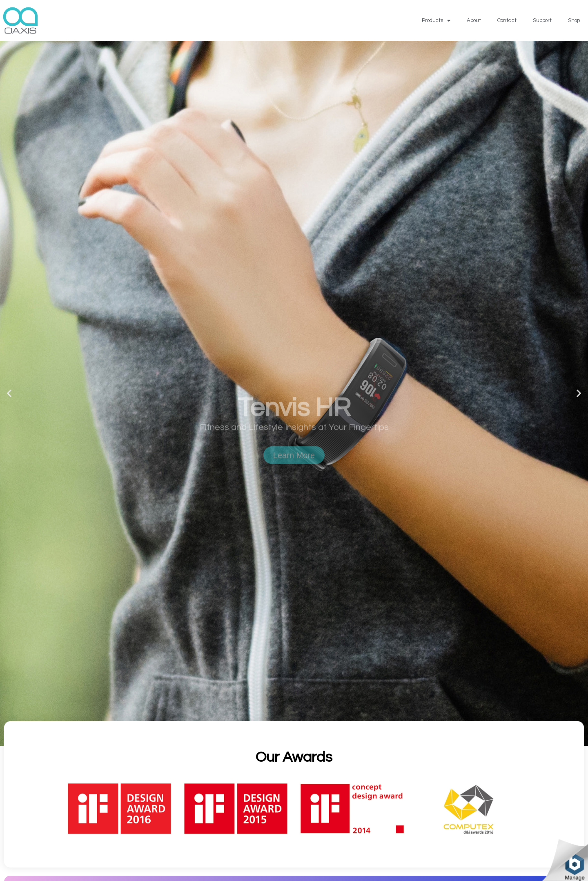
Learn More (294, 485)
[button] (9, 393)
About (474, 20)
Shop (574, 20)
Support (542, 20)
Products (436, 21)
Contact (507, 20)
